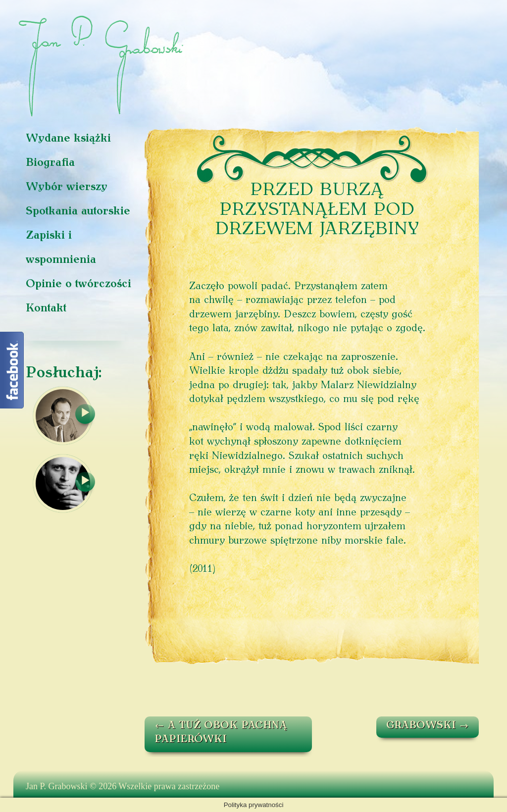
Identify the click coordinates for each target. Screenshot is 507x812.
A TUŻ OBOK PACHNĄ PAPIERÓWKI (221, 733)
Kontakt (46, 309)
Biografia (50, 163)
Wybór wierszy (67, 187)
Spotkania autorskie (78, 212)
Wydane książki (68, 139)
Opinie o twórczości (78, 284)
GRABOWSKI (428, 726)
